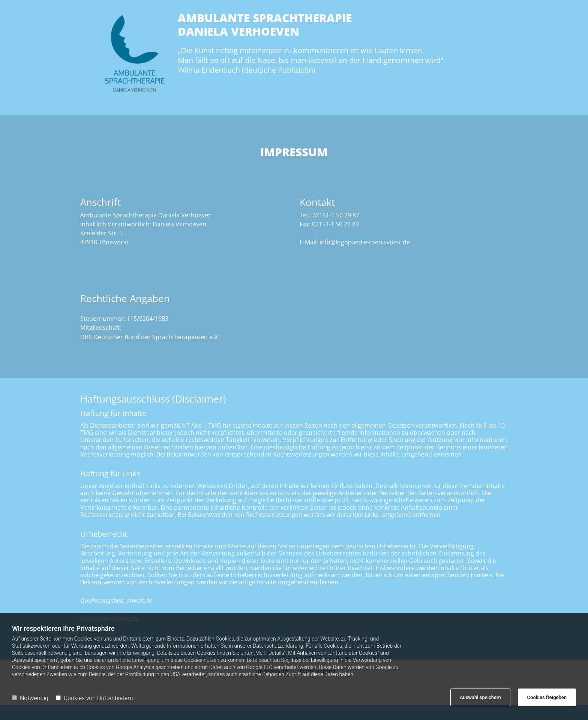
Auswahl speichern (480, 697)
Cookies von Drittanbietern (94, 698)
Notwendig (30, 698)
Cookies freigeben (547, 697)
